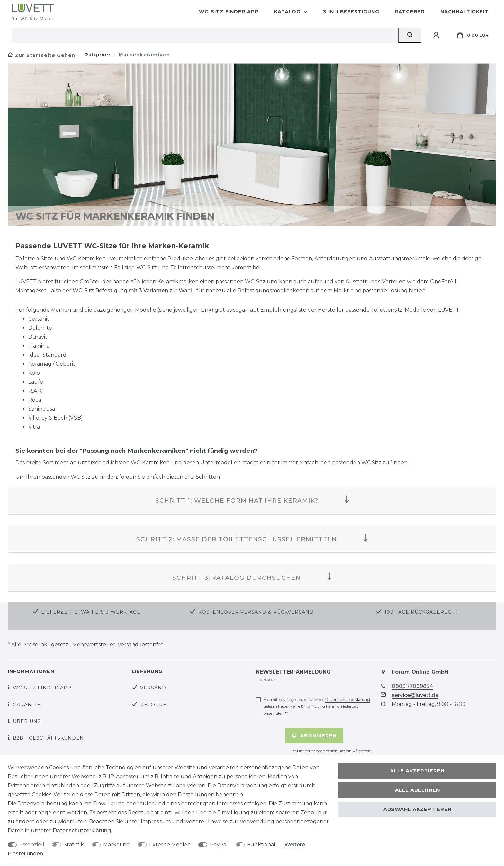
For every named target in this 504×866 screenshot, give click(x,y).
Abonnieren (314, 736)
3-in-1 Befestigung (351, 12)
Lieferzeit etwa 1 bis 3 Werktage (91, 612)
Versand (153, 688)
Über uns (27, 721)
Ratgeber (410, 12)
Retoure (153, 705)
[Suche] (410, 35)
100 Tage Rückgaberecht (422, 612)
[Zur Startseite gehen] (41, 55)
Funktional (261, 845)
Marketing (117, 845)
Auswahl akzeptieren (418, 809)
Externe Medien (170, 845)
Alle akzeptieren (417, 771)
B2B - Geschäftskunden (48, 738)
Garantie (27, 705)
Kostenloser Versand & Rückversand (256, 612)
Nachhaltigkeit (464, 12)
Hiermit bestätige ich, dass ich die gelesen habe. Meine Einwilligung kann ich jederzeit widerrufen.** (317, 706)
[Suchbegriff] (205, 35)
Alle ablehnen (418, 790)
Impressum (156, 821)
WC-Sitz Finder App (229, 12)
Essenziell (32, 845)
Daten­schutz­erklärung (82, 830)
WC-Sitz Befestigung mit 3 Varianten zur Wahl (132, 291)
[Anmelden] (437, 35)
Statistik (74, 845)
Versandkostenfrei (141, 645)
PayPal (219, 845)
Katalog (288, 12)
